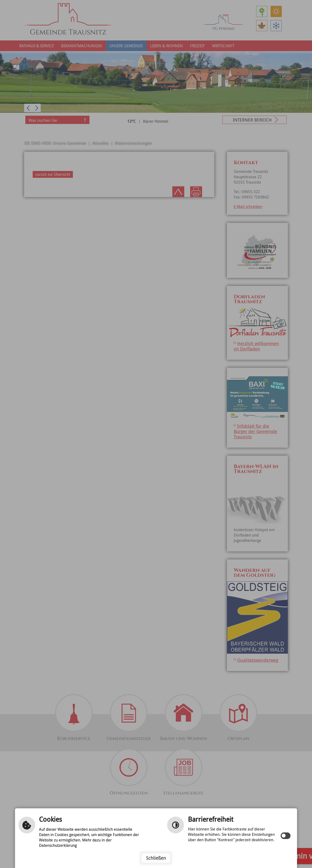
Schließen (156, 858)
